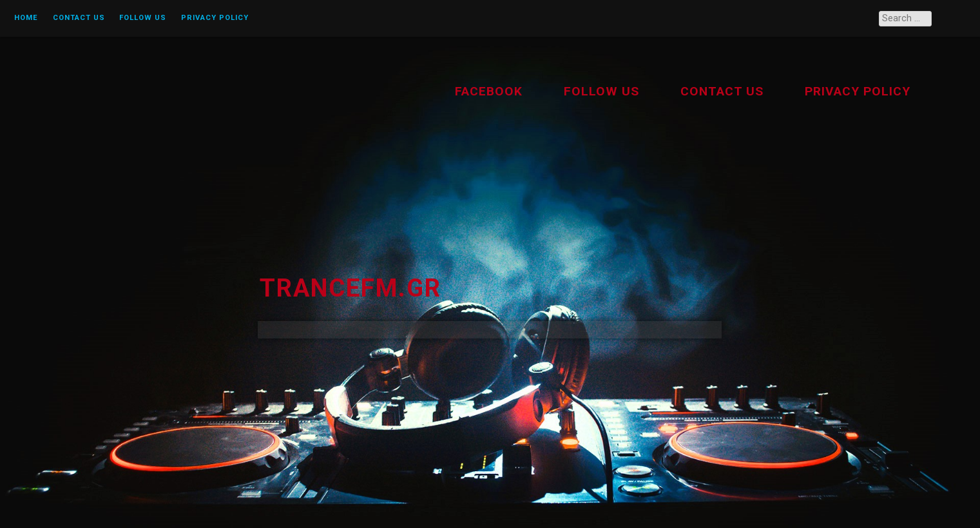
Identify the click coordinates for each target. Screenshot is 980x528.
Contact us (79, 18)
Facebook (489, 91)
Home (26, 18)
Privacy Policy (215, 18)
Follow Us (143, 18)
